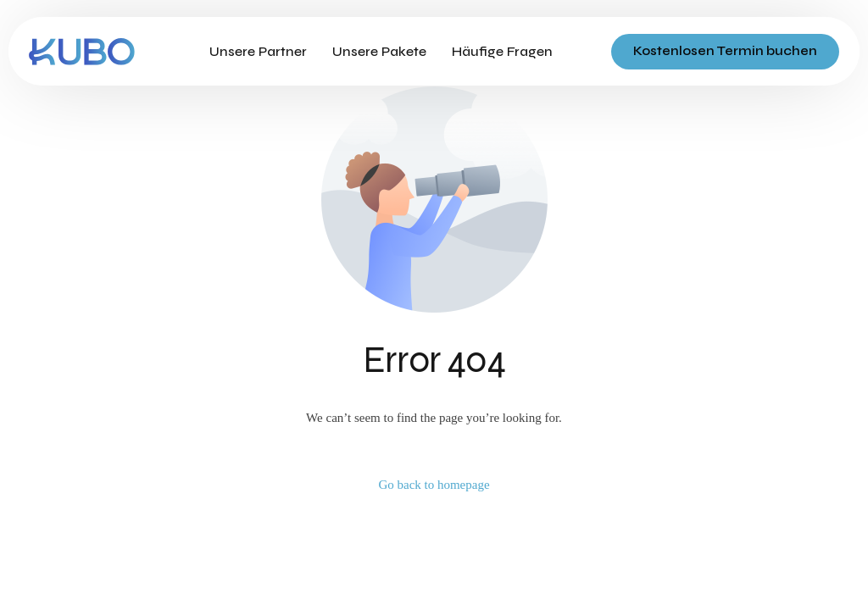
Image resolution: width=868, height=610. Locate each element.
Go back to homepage (434, 485)
